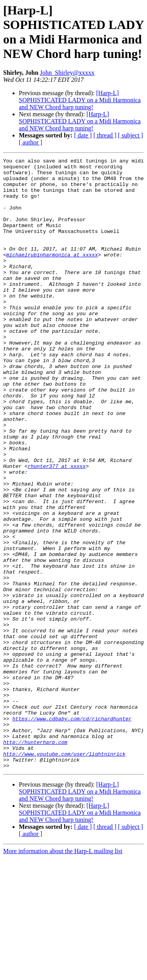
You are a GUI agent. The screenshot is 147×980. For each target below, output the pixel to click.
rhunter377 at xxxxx (56, 528)
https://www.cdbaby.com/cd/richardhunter (72, 831)
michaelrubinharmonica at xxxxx (52, 274)
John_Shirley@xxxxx (67, 73)
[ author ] (31, 142)
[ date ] (83, 135)
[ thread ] (105, 135)
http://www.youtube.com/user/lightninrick (64, 874)
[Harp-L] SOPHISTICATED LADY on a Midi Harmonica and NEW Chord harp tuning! (80, 100)
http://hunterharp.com (35, 859)
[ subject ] (131, 135)
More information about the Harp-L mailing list (63, 973)
